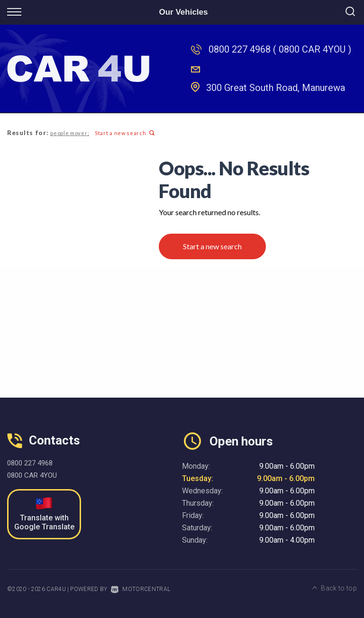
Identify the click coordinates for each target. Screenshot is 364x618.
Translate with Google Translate (44, 514)
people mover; (70, 133)
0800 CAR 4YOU (32, 475)
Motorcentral (141, 589)
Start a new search (125, 133)
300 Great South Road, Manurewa (276, 88)
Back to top (335, 588)
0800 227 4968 (240, 49)
